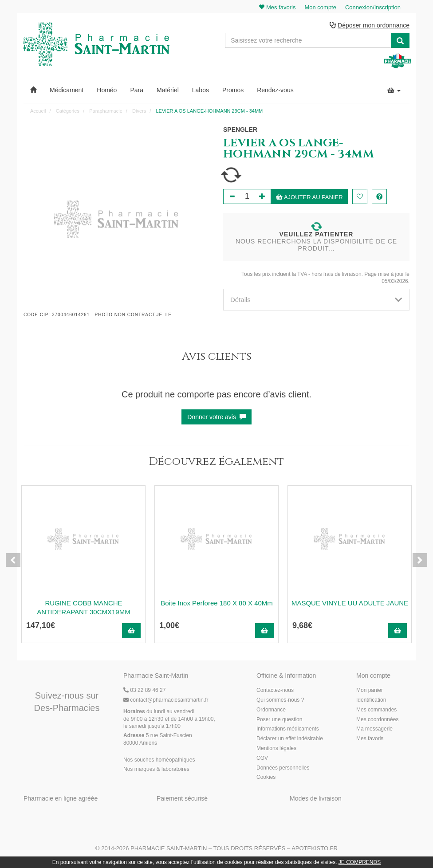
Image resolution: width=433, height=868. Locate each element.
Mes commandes (376, 710)
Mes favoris (370, 739)
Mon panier (370, 691)
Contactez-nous (275, 691)
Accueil (38, 111)
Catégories (68, 111)
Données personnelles (283, 768)
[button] (33, 90)
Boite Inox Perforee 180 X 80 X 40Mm (217, 603)
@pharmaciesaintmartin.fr (166, 700)
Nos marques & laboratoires (156, 770)
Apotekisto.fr (315, 849)
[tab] (316, 300)
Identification (371, 700)
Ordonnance (271, 710)
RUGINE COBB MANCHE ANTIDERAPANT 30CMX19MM (83, 608)
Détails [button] (316, 300)
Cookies (266, 778)
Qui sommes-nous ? (280, 700)
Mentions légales (276, 749)
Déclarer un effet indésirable (290, 739)
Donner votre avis (216, 417)
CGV (262, 758)
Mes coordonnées (377, 720)
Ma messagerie (374, 730)
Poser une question (279, 720)
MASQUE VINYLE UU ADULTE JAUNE (350, 603)
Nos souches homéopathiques (159, 760)
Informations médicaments (288, 730)
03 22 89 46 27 (144, 691)
